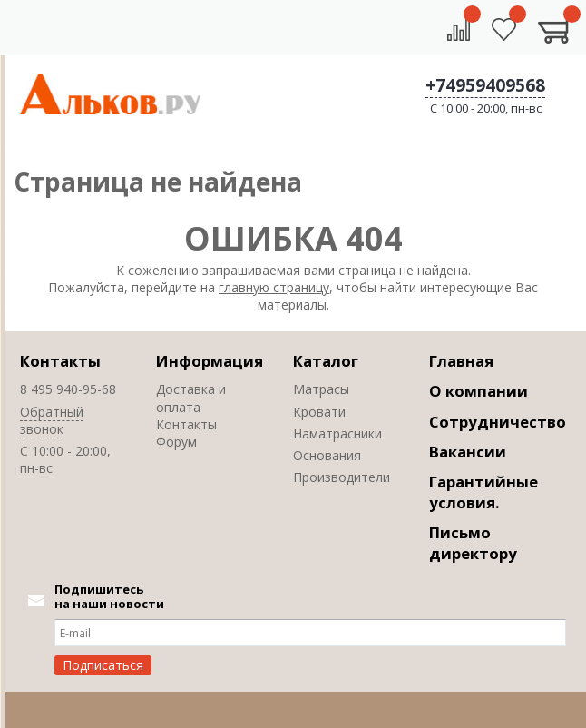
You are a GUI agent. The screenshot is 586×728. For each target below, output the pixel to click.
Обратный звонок (52, 420)
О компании (479, 391)
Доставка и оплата (191, 398)
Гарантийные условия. (483, 492)
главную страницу (274, 287)
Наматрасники (337, 433)
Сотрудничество (498, 422)
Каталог (326, 361)
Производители (342, 477)
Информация (210, 361)
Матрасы (321, 389)
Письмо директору (473, 543)
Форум (176, 442)
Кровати (319, 412)
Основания (327, 455)
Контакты (60, 361)
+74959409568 (485, 85)
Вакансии (468, 452)
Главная (461, 361)
